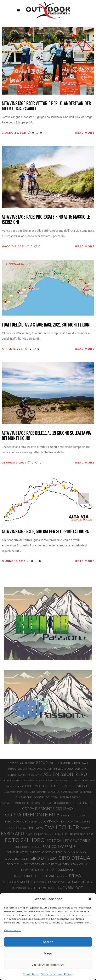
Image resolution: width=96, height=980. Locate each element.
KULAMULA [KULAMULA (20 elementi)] (40, 882)
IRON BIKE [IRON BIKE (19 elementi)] (62, 876)
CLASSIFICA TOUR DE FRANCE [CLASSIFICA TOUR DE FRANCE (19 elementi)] (76, 792)
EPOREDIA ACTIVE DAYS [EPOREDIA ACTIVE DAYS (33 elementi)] (24, 828)
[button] (90, 899)
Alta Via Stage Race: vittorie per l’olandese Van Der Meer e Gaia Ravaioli (46, 106)
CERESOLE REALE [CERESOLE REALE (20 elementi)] (14, 786)
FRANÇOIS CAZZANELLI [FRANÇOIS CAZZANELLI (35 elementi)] (61, 846)
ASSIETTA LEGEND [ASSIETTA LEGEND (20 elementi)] (9, 780)
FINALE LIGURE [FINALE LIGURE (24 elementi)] (64, 834)
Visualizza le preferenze (48, 965)
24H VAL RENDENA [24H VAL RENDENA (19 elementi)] (17, 769)
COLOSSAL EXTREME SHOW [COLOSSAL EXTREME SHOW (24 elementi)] (63, 797)
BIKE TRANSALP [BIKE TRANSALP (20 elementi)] (29, 780)
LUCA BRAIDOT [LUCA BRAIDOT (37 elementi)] (70, 888)
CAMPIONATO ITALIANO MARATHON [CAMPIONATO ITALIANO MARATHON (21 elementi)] (75, 780)
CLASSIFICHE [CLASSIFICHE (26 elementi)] (24, 797)
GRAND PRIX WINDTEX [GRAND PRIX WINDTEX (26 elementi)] (55, 864)
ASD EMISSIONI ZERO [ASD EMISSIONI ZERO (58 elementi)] (65, 774)
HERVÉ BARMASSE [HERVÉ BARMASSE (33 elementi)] (60, 870)
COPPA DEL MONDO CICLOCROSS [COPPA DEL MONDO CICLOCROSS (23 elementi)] (21, 803)
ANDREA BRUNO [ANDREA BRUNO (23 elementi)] (77, 769)
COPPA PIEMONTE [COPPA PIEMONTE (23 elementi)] (84, 803)
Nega (48, 953)
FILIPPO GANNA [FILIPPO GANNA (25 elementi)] (44, 834)
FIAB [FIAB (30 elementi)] (29, 834)
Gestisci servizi (13, 930)
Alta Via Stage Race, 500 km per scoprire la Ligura (45, 532)
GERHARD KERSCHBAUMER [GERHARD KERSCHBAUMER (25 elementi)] (24, 852)
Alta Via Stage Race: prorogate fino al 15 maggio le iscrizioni (46, 220)
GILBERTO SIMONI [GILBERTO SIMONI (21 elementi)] (78, 852)
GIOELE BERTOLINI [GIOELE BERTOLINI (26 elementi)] (17, 859)
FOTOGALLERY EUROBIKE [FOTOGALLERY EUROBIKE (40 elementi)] (68, 841)
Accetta (48, 942)
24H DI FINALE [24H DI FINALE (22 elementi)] (80, 763)
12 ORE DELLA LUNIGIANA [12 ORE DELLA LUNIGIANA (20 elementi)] (20, 763)
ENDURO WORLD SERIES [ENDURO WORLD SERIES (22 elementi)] (75, 822)
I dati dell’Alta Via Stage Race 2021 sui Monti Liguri (46, 325)
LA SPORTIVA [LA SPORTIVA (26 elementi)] (56, 882)
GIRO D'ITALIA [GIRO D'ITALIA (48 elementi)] (43, 858)
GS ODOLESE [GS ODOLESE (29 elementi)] (80, 864)
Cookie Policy (31, 974)
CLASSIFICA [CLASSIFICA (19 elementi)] (54, 792)
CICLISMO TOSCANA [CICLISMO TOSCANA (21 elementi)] (35, 792)
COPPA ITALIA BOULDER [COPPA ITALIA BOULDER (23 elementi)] (57, 803)
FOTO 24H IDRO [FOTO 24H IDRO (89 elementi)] (25, 840)
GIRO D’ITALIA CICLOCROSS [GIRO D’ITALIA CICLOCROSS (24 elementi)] (23, 864)
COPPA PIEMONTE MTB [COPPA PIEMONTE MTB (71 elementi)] (32, 815)
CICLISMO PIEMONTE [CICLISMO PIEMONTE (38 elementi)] (72, 786)
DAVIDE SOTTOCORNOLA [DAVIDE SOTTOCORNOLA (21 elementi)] (76, 815)
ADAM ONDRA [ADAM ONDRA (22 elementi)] (37, 769)
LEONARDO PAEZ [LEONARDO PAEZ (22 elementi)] (22, 888)
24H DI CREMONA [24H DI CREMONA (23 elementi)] (60, 763)
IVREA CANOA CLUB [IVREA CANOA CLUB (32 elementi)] (18, 882)
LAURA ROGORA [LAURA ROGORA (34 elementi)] (80, 882)
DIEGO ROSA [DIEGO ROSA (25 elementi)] (13, 822)
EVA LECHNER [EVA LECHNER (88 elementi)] (62, 827)
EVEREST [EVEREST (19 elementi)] (85, 828)
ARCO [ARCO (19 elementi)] (39, 775)
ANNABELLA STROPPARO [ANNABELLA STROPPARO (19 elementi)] (21, 775)
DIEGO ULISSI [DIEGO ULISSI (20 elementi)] (30, 822)
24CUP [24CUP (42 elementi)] (42, 763)
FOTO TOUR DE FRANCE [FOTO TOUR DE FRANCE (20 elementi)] (28, 847)
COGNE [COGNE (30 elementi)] (39, 797)
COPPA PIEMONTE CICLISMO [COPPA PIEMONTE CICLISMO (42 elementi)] (47, 809)
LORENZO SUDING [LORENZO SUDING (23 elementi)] (45, 888)
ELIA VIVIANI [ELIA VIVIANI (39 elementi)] (49, 821)
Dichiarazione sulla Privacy (57, 974)
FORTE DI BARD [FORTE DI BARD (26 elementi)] (84, 834)
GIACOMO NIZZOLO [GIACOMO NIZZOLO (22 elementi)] (54, 852)
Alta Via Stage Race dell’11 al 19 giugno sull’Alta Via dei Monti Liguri (46, 436)
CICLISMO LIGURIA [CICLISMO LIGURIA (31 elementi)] (39, 786)
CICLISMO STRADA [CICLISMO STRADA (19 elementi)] (13, 792)
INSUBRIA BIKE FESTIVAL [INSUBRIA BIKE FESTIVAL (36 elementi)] (35, 876)
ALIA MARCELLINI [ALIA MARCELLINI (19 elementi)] (57, 769)
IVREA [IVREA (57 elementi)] (75, 876)
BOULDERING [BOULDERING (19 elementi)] (46, 780)
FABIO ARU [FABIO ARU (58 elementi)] (12, 834)
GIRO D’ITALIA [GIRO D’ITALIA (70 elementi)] (74, 858)
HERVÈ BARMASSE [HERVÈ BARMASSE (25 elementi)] (32, 870)
